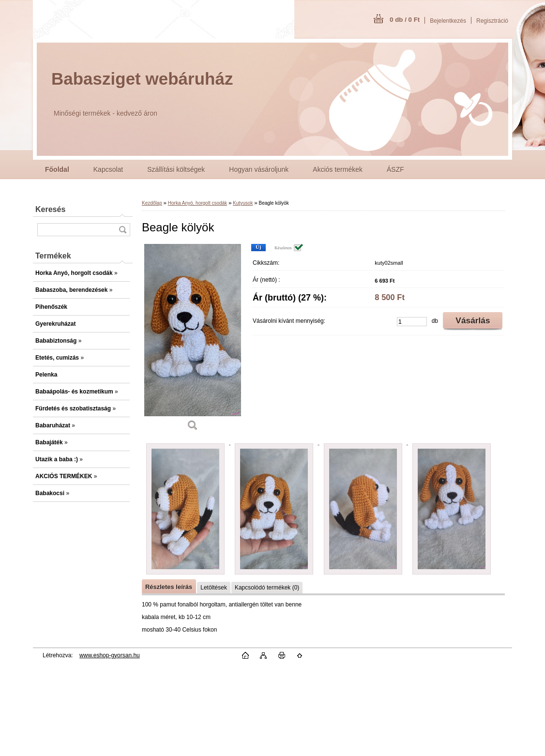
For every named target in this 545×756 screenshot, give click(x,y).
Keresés (50, 209)
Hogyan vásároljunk (259, 169)
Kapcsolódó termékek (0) (267, 588)
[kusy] (412, 322)
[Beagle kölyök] (193, 341)
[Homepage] (57, 169)
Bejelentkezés (448, 21)
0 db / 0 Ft (405, 20)
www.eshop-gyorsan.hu (110, 655)
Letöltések (214, 588)
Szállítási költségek (176, 169)
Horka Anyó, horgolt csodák (197, 203)
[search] (122, 230)
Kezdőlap (152, 203)
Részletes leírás (169, 587)
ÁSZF (395, 169)
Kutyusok (243, 203)
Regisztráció (492, 21)
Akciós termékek (338, 169)
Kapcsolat (108, 169)
